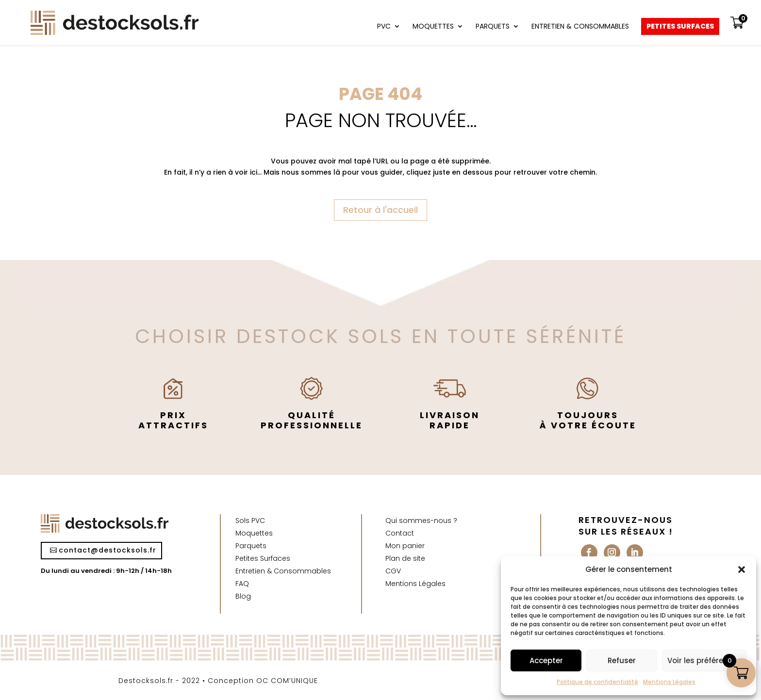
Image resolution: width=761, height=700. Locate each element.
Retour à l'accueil (380, 210)
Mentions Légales (669, 682)
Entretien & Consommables (580, 27)
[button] (742, 570)
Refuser (622, 660)
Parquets (493, 27)
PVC (384, 27)
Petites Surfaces (680, 27)
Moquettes (433, 27)
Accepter (546, 660)
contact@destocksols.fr (108, 550)
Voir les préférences (704, 660)
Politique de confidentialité (597, 682)
